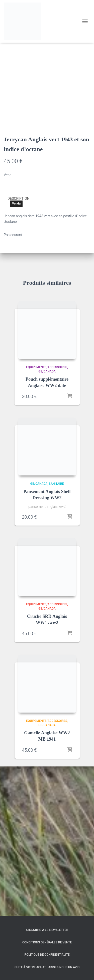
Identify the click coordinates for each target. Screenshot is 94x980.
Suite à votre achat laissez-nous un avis (47, 967)
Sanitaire (56, 634)
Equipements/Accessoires (47, 517)
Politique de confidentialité (47, 955)
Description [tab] (19, 348)
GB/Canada (47, 522)
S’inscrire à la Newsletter (47, 930)
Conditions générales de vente (47, 942)
